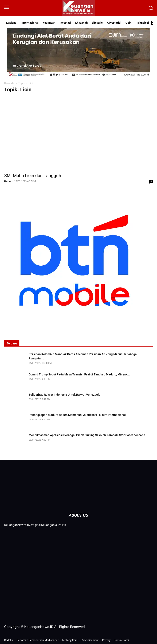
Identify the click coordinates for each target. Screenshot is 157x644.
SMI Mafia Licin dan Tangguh (33, 176)
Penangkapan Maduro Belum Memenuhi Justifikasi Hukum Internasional (77, 415)
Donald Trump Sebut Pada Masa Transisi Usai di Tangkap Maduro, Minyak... (79, 374)
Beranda (9, 83)
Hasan (8, 181)
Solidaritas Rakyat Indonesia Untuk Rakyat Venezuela (65, 395)
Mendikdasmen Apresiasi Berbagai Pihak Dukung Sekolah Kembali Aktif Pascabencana (87, 435)
